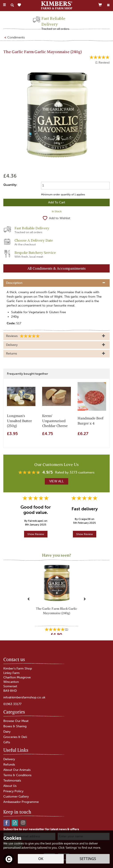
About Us (10, 786)
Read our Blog (15, 823)
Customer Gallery (16, 797)
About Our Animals (17, 770)
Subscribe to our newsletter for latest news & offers (41, 829)
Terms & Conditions (17, 775)
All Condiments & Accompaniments (56, 268)
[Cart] (100, 5)
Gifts (7, 742)
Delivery (9, 759)
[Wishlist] (20, 5)
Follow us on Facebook (7, 823)
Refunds (9, 765)
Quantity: (10, 185)
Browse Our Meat (16, 721)
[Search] (12, 5)
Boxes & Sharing (15, 726)
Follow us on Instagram (23, 823)
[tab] (56, 283)
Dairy (7, 732)
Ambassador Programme (21, 802)
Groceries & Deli (15, 737)
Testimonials (12, 781)
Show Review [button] (36, 534)
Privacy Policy (13, 791)
